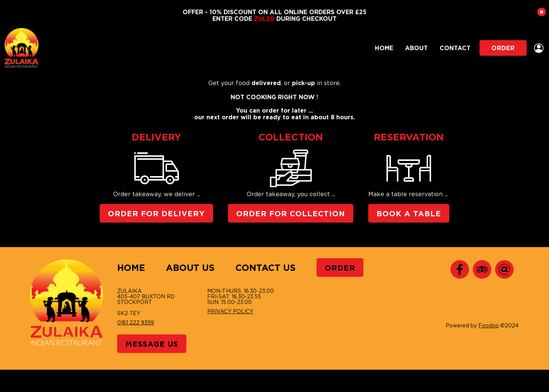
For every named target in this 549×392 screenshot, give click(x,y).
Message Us (152, 344)
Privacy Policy (230, 311)
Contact (455, 48)
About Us (190, 268)
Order (503, 48)
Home (384, 48)
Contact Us (266, 268)
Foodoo (489, 325)
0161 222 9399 (136, 322)
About (416, 48)
